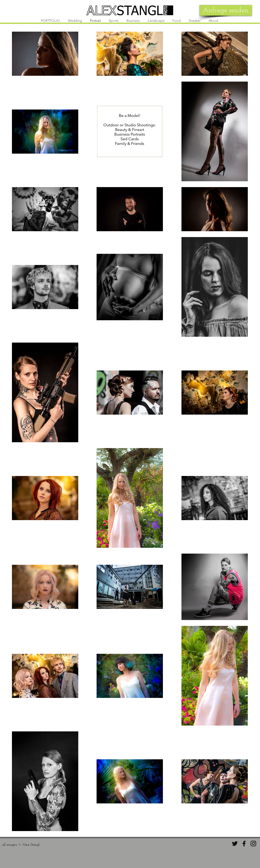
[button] (75, 21)
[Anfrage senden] (226, 10)
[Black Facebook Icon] (244, 844)
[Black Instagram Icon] (253, 844)
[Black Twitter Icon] (235, 844)
